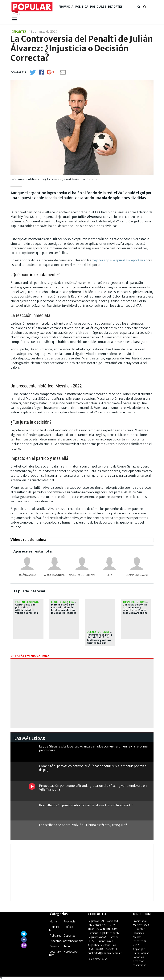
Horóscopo (71, 952)
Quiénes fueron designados (104, 632)
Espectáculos (58, 941)
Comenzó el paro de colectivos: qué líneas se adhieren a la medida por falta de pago (93, 768)
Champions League (137, 575)
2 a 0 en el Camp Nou (27, 602)
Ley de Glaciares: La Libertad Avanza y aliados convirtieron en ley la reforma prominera (93, 748)
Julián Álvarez (27, 575)
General (55, 946)
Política (82, 7)
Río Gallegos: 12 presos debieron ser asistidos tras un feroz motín (86, 805)
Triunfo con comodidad (138, 602)
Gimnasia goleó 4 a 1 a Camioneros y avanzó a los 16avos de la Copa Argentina (135, 609)
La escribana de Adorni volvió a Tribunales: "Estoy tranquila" (83, 825)
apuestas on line (55, 575)
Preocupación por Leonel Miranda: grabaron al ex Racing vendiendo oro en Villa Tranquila (93, 787)
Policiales (98, 7)
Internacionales (74, 941)
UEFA (110, 575)
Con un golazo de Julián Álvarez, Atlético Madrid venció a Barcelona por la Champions (27, 610)
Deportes (115, 7)
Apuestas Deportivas (82, 575)
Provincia (66, 7)
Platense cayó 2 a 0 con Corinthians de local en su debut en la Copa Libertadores (64, 609)
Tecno (68, 946)
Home (54, 921)
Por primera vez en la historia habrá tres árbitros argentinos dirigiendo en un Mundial (99, 640)
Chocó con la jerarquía (66, 602)
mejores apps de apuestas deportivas (118, 260)
